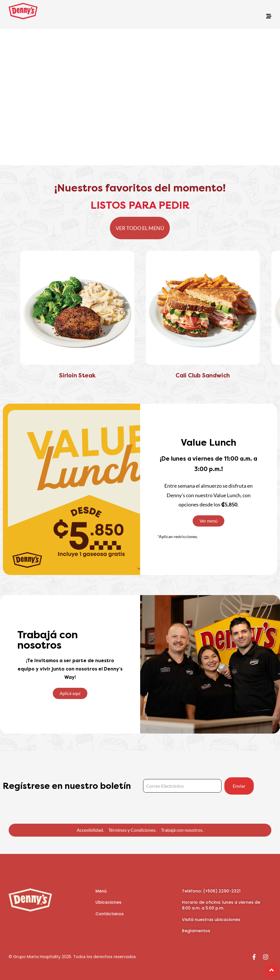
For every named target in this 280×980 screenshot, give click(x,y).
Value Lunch (208, 443)
